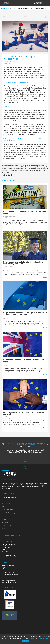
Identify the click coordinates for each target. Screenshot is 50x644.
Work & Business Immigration (10, 513)
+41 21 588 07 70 (8, 573)
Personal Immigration (8, 510)
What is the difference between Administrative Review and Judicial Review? (28, 8)
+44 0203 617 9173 (8, 555)
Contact (4, 528)
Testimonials (5, 522)
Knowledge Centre (17, 12)
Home (9, 12)
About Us (4, 516)
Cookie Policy (44, 638)
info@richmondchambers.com (11, 557)
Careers (4, 519)
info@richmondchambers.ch (10, 575)
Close (25, 641)
